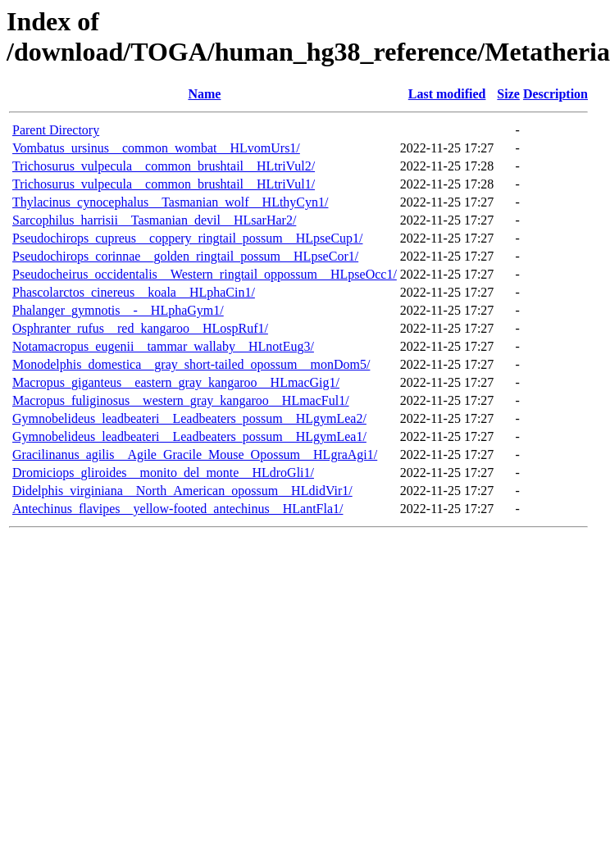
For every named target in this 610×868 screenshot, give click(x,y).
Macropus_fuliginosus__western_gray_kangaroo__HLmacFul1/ (181, 400)
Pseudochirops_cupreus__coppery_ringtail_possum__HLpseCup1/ (188, 238)
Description (555, 94)
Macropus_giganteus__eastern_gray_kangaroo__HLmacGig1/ (176, 382)
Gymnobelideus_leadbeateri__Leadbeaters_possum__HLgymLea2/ (189, 418)
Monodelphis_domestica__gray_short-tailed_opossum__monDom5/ (191, 364)
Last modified (447, 94)
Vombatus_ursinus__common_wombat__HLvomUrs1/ (156, 148)
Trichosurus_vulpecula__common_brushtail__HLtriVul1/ (164, 184)
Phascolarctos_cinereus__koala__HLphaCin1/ (134, 292)
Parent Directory (56, 130)
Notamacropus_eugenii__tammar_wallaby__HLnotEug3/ (163, 346)
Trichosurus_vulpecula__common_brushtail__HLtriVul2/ (164, 166)
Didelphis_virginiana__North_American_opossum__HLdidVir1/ (182, 491)
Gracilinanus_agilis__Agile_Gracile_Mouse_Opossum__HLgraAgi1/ (195, 454)
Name (204, 94)
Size (508, 94)
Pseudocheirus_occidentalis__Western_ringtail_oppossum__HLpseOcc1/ (205, 274)
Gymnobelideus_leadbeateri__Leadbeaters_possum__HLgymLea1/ (189, 436)
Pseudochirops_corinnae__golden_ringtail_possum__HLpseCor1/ (185, 256)
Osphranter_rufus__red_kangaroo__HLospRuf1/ (140, 328)
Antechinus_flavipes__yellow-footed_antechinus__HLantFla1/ (178, 509)
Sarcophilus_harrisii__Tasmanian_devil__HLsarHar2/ (154, 220)
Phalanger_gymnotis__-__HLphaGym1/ (118, 310)
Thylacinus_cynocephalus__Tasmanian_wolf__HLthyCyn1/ (170, 202)
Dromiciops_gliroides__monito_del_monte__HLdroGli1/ (163, 473)
